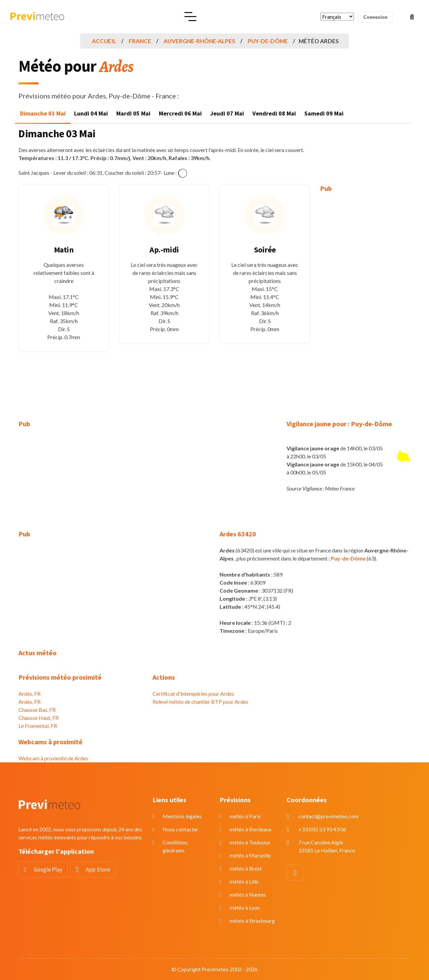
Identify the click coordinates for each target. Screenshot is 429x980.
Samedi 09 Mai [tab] (324, 113)
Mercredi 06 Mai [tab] (180, 113)
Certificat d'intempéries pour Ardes (193, 694)
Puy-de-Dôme (268, 41)
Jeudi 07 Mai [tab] (227, 113)
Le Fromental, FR (38, 726)
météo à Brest (246, 868)
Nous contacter (180, 829)
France (140, 41)
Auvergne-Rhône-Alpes (199, 41)
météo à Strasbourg (252, 921)
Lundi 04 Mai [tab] (91, 113)
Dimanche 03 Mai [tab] (43, 113)
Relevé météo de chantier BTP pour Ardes (200, 702)
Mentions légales (182, 816)
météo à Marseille (250, 855)
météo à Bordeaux (251, 829)
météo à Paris (245, 816)
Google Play (48, 870)
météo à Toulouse (250, 842)
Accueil (104, 41)
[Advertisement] (365, 301)
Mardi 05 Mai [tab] (133, 113)
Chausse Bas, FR (37, 710)
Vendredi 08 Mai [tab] (274, 113)
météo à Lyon (245, 908)
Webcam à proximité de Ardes (53, 758)
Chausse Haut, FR (39, 718)
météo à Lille (244, 881)
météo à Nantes (248, 894)
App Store (98, 870)
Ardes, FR (29, 694)
